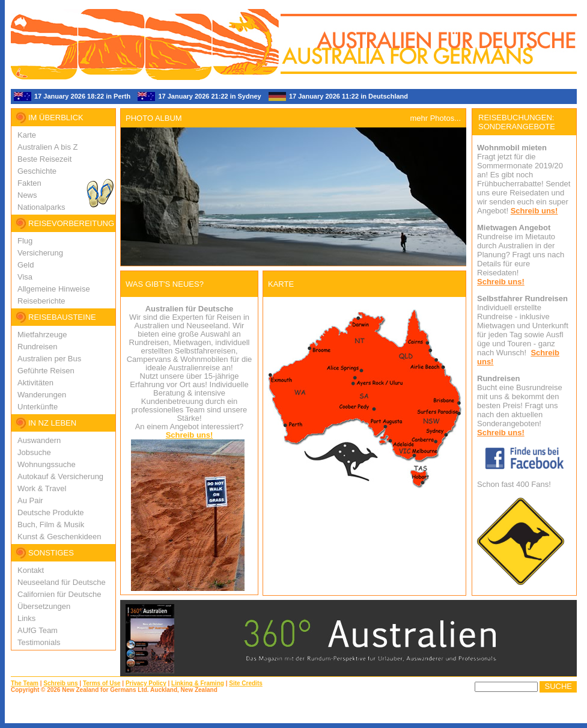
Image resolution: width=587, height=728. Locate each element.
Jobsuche (34, 452)
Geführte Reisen (46, 371)
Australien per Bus (49, 359)
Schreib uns (60, 683)
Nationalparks (41, 207)
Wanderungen (42, 395)
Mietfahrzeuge (42, 335)
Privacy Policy (146, 683)
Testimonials (39, 642)
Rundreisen (38, 347)
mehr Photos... (435, 118)
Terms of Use (102, 683)
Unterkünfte (38, 407)
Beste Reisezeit (44, 159)
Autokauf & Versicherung (60, 476)
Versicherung (40, 253)
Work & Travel (42, 488)
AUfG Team (38, 630)
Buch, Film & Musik (51, 525)
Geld (26, 265)
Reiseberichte (41, 301)
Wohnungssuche (47, 464)
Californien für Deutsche (59, 594)
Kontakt (31, 570)
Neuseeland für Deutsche (62, 582)
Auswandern (39, 440)
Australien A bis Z (47, 147)
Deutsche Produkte (51, 512)
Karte (27, 135)
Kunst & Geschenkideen (59, 537)
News (27, 195)
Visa (25, 277)
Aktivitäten (35, 383)
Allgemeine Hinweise (54, 289)
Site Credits (246, 683)
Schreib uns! (190, 435)
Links (26, 618)
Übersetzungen (44, 606)
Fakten (29, 183)
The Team (25, 683)
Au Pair (30, 500)
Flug (25, 241)
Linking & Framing (198, 683)
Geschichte (37, 171)
